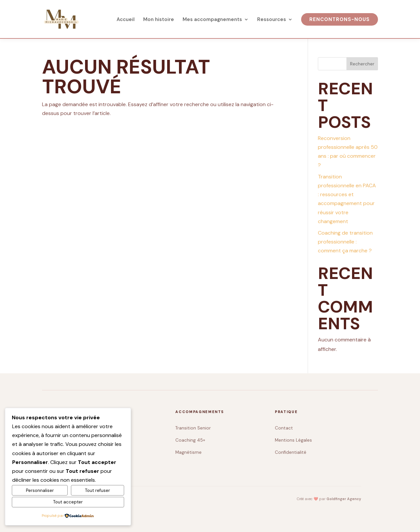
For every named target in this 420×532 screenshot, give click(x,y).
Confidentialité (291, 452)
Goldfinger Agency (344, 499)
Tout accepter (68, 502)
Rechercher (362, 64)
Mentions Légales (293, 440)
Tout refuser (98, 490)
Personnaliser (40, 490)
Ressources (272, 20)
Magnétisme (188, 452)
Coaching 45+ (190, 440)
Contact (284, 428)
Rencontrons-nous (340, 19)
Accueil (126, 20)
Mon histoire (159, 20)
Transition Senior (193, 428)
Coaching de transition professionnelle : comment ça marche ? (345, 242)
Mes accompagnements (212, 20)
